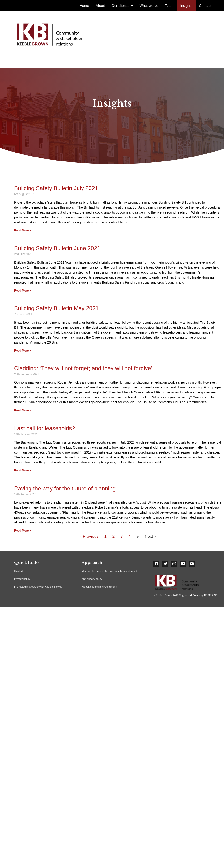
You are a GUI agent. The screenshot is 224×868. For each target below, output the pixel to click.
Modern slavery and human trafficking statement (109, 571)
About (100, 6)
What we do (149, 6)
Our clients (122, 6)
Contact (205, 6)
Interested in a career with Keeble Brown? (38, 587)
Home (84, 6)
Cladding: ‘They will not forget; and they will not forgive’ (83, 368)
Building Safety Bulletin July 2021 (56, 188)
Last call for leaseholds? (45, 428)
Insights (186, 6)
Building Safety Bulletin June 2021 (57, 248)
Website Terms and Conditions (99, 587)
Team (169, 6)
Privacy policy (22, 579)
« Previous (89, 536)
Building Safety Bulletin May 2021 (56, 308)
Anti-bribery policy (92, 579)
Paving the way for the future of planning (65, 488)
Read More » (23, 230)
